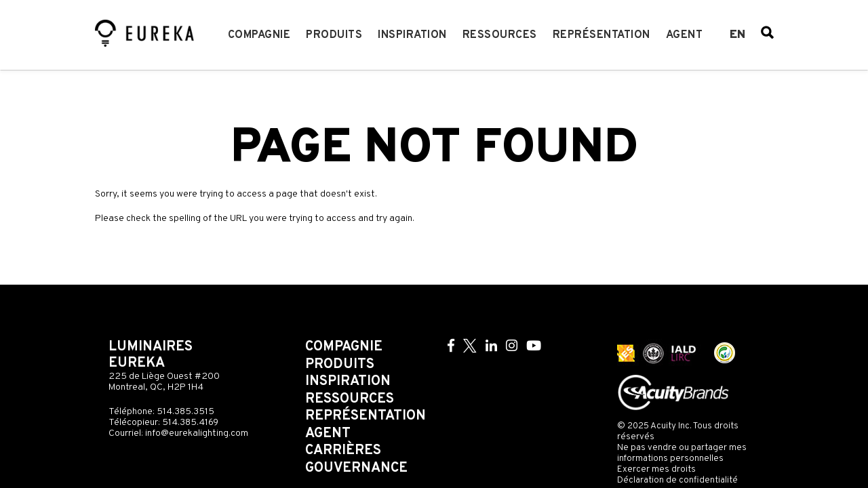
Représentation (601, 35)
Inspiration (412, 35)
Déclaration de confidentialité (677, 480)
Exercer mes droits (656, 469)
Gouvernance (356, 468)
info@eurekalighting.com (197, 433)
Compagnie (259, 35)
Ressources (500, 35)
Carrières (343, 451)
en (737, 35)
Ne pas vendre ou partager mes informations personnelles (682, 453)
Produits (334, 35)
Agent (685, 35)
